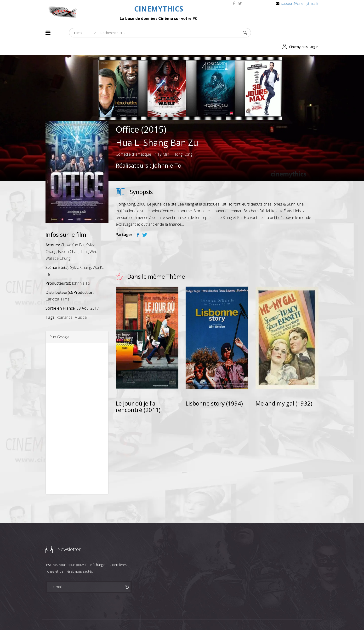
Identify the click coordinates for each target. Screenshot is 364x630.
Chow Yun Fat (73, 231)
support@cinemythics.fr (300, 3)
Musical (81, 303)
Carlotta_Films (57, 285)
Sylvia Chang (81, 253)
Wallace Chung (58, 244)
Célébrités (77, 618)
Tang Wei (88, 238)
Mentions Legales (102, 618)
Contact (127, 618)
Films (60, 618)
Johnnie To (167, 151)
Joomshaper (223, 617)
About (47, 618)
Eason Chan (68, 238)
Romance (64, 303)
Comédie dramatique (133, 140)
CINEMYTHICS (159, 9)
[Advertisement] (77, 405)
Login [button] (314, 33)
